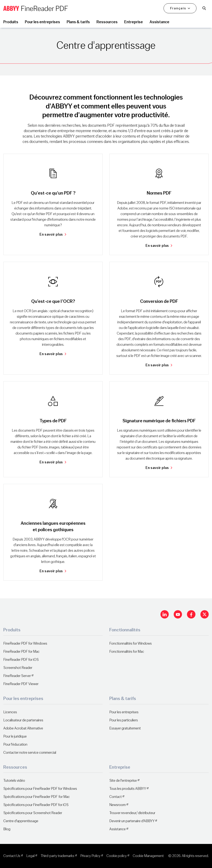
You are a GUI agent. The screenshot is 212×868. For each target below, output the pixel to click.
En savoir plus (53, 234)
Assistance (117, 829)
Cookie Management (148, 856)
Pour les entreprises (124, 712)
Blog (7, 829)
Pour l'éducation (15, 744)
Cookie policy (117, 856)
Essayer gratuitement (125, 728)
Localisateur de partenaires (23, 720)
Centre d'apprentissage (21, 821)
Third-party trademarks (57, 856)
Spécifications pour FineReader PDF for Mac (37, 797)
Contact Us (12, 856)
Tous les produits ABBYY (128, 789)
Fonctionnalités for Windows (131, 643)
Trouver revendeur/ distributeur (132, 813)
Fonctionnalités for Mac (127, 652)
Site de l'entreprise (123, 781)
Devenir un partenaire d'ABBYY (132, 821)
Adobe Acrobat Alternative (23, 728)
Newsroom (117, 805)
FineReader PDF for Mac (21, 652)
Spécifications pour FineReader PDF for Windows (40, 789)
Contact (116, 797)
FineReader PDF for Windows (25, 643)
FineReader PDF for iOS (21, 660)
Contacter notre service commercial (30, 753)
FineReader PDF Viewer (21, 684)
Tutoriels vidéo (14, 781)
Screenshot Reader (18, 668)
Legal (30, 856)
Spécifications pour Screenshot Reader (33, 813)
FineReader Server (17, 676)
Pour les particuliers (124, 720)
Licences (10, 712)
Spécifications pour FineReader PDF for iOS (36, 805)
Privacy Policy (90, 856)
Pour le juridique (15, 736)
